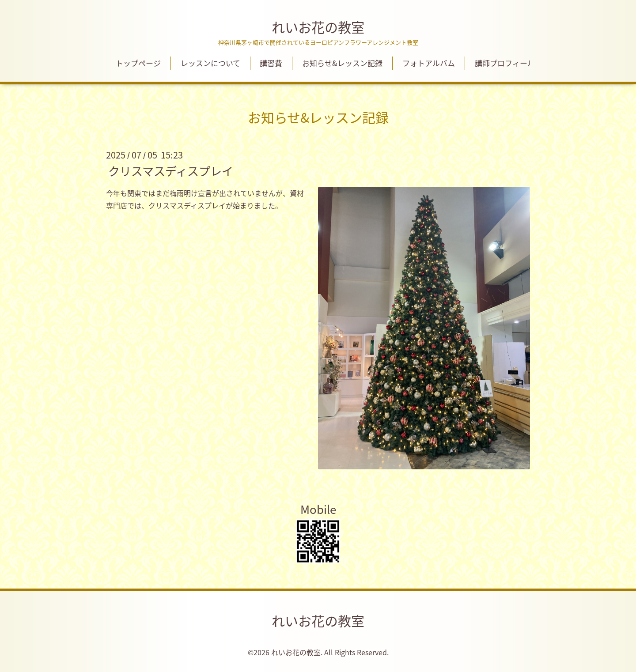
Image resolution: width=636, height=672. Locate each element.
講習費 (271, 63)
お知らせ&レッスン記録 (342, 63)
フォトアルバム (429, 63)
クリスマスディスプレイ (171, 170)
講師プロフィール (505, 63)
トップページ (138, 63)
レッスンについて (210, 63)
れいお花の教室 (318, 27)
